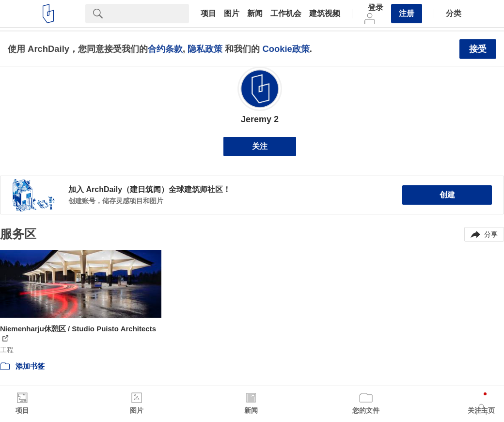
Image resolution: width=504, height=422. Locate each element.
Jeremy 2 (260, 119)
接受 (478, 49)
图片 (232, 14)
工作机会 (286, 14)
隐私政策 (205, 49)
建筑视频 (325, 14)
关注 (260, 146)
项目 (208, 14)
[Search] (150, 14)
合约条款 (165, 49)
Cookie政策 (286, 49)
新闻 (255, 14)
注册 (407, 13)
